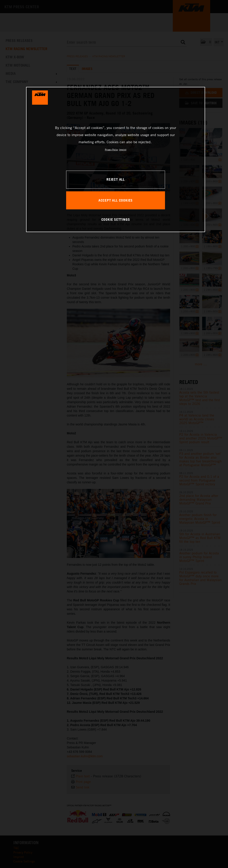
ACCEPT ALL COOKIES (116, 200)
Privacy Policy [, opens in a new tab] (111, 149)
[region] (116, 159)
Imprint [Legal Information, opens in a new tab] (123, 149)
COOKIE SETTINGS (116, 219)
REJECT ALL (116, 179)
